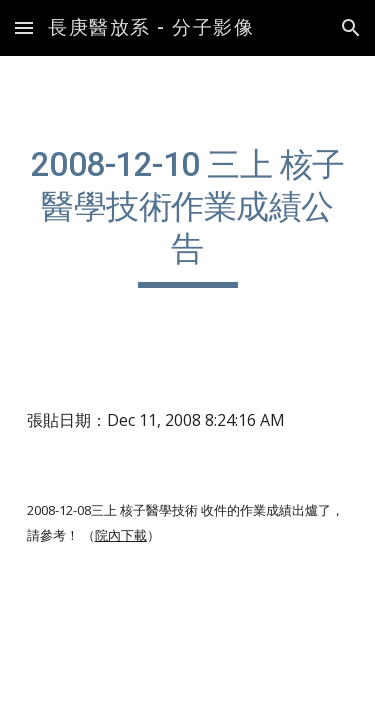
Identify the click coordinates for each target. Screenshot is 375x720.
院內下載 (121, 535)
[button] (24, 27)
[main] (188, 216)
